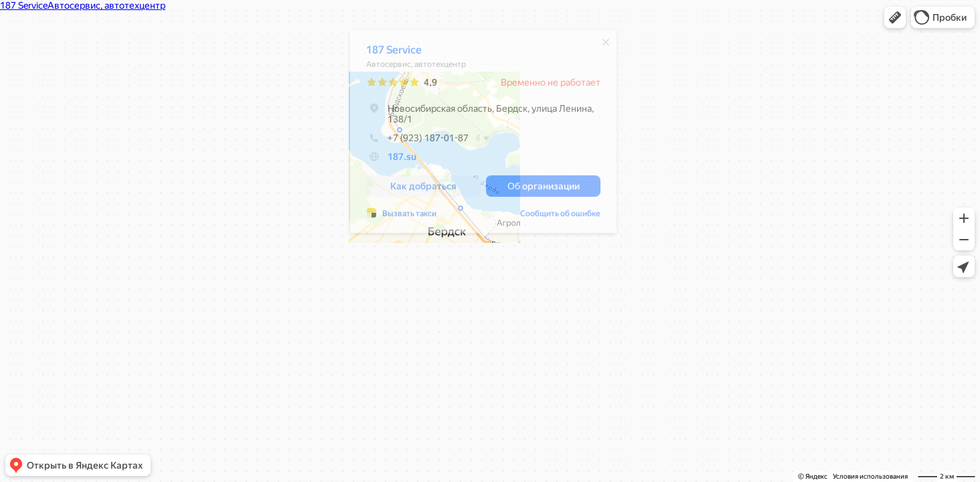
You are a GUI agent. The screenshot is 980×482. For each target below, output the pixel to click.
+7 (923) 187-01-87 (417, 141)
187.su (402, 160)
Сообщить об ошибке (560, 217)
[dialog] (483, 135)
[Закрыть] (606, 46)
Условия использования (870, 476)
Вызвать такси (409, 217)
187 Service (394, 53)
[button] (895, 17)
